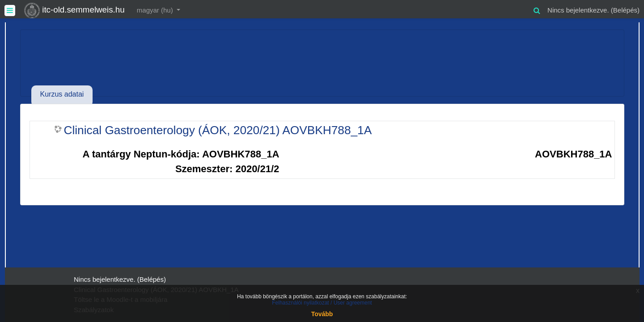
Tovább (322, 314)
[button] (537, 9)
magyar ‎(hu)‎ (156, 10)
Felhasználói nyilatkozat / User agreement (322, 303)
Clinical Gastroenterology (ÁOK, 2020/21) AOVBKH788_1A (218, 130)
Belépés (625, 10)
